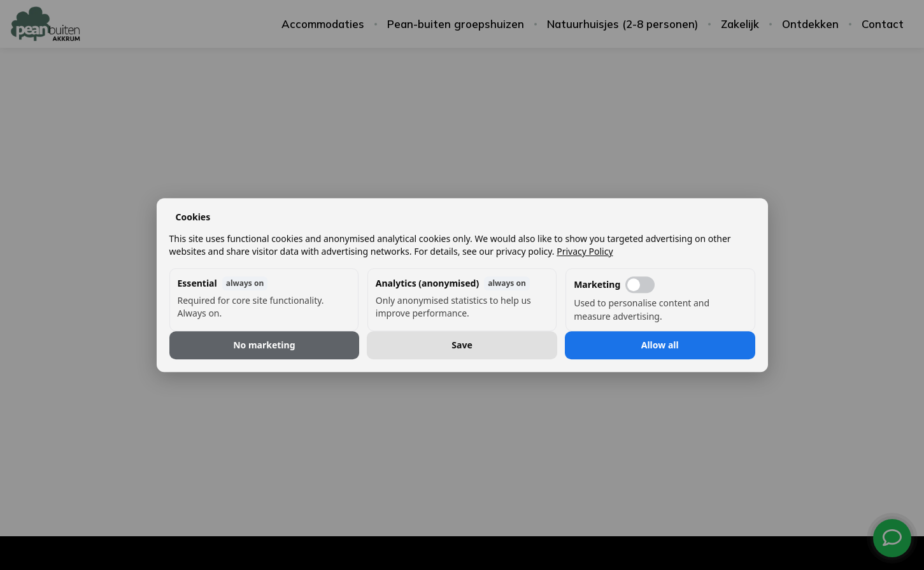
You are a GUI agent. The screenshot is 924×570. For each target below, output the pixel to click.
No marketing (264, 345)
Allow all (660, 345)
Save (462, 345)
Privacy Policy (585, 251)
